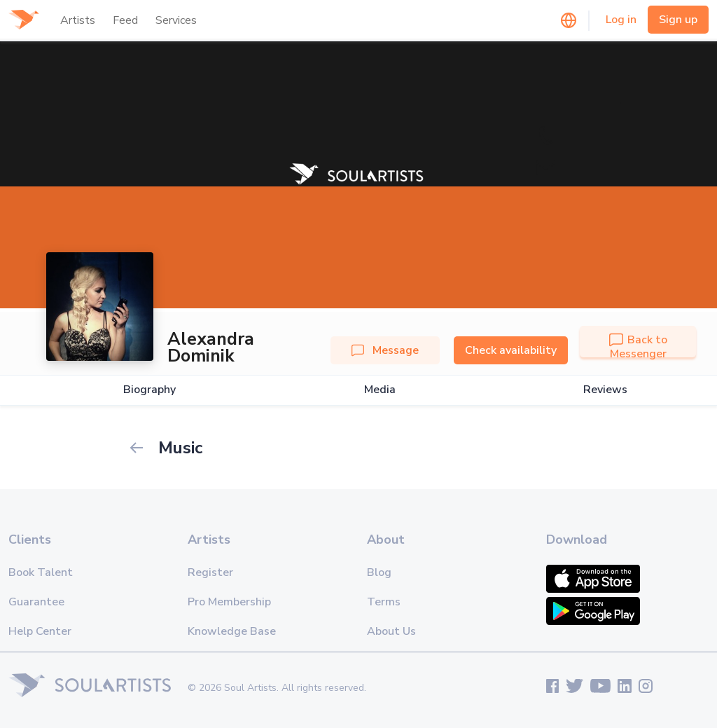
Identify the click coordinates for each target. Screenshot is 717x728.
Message (385, 350)
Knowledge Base (232, 631)
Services (176, 20)
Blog (379, 572)
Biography (149, 390)
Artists (78, 20)
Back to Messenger (638, 347)
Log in (621, 20)
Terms (384, 602)
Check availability (511, 350)
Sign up (678, 20)
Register (210, 572)
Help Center (40, 631)
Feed (125, 20)
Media (380, 390)
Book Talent (41, 572)
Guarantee (36, 602)
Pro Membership (229, 602)
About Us (391, 631)
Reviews (605, 390)
